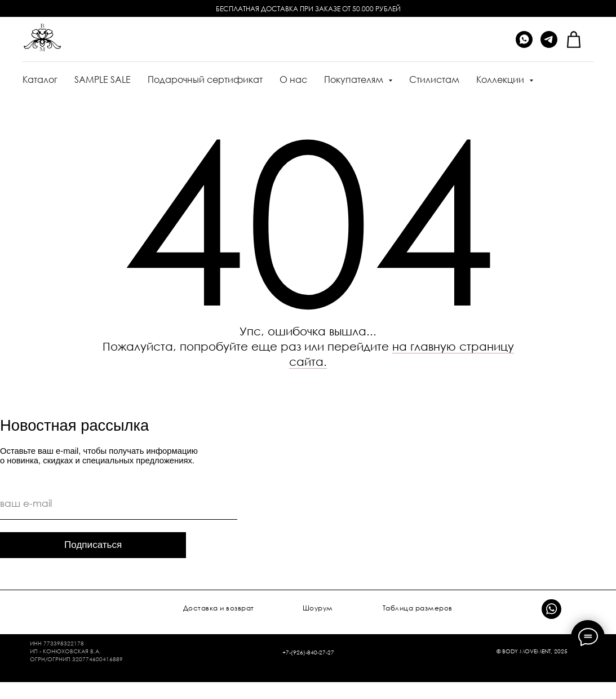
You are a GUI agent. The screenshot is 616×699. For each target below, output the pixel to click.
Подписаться (93, 545)
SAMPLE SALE (103, 79)
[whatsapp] (524, 39)
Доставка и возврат (219, 608)
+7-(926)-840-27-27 (308, 652)
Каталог (40, 79)
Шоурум (318, 608)
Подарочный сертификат (205, 79)
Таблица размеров (418, 608)
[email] (119, 504)
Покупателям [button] (355, 79)
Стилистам (434, 79)
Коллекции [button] (501, 79)
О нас (293, 79)
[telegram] (549, 39)
